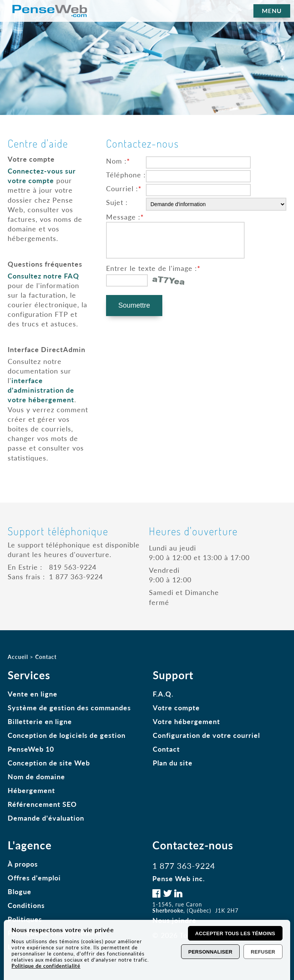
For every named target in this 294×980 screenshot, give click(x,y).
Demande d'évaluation (46, 818)
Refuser (263, 952)
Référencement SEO (42, 804)
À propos (23, 864)
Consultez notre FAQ (43, 276)
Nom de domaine (36, 777)
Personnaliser (210, 952)
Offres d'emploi (34, 878)
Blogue (20, 892)
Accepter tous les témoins (235, 933)
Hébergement (31, 790)
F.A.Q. (163, 694)
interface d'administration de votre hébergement (41, 390)
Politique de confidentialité (46, 966)
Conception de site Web (49, 763)
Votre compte (176, 708)
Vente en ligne (33, 694)
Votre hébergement (186, 721)
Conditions (26, 905)
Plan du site (173, 763)
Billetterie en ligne (40, 721)
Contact (166, 749)
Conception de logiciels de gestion (67, 735)
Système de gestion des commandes (69, 708)
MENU (272, 11)
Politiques (25, 919)
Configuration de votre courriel (206, 735)
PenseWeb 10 (31, 749)
